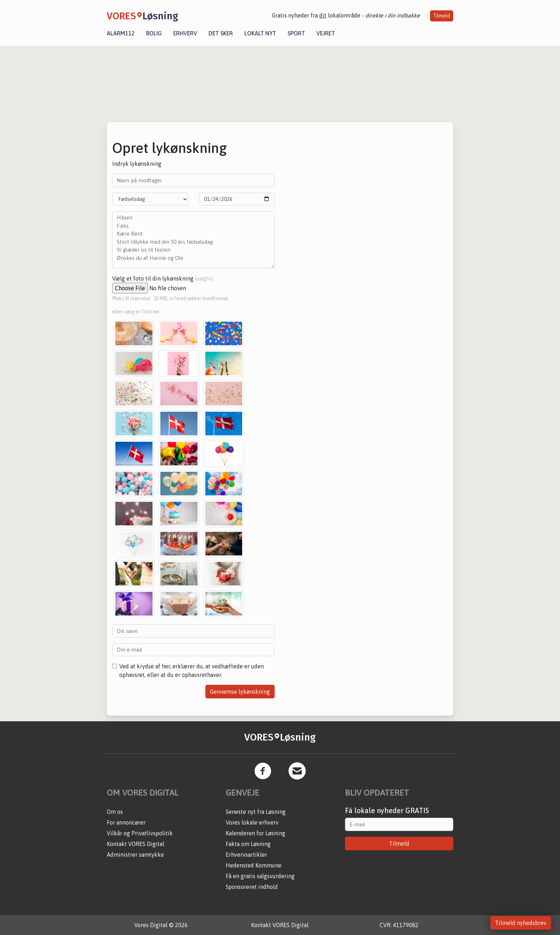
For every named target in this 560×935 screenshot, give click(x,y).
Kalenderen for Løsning (256, 833)
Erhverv (185, 33)
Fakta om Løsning (248, 844)
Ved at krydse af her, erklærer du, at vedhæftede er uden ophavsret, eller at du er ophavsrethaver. (192, 671)
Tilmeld (442, 16)
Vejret (326, 33)
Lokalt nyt (260, 33)
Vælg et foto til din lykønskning (162, 278)
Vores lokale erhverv (252, 822)
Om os (115, 812)
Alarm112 (121, 33)
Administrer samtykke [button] (135, 855)
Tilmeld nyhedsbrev (521, 923)
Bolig (154, 33)
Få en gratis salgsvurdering (260, 876)
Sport (296, 33)
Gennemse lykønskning (240, 692)
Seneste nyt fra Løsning (256, 812)
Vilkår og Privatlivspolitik (140, 833)
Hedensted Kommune (254, 865)
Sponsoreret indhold (252, 887)
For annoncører (126, 822)
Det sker (221, 33)
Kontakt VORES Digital (136, 844)
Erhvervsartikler (246, 855)
